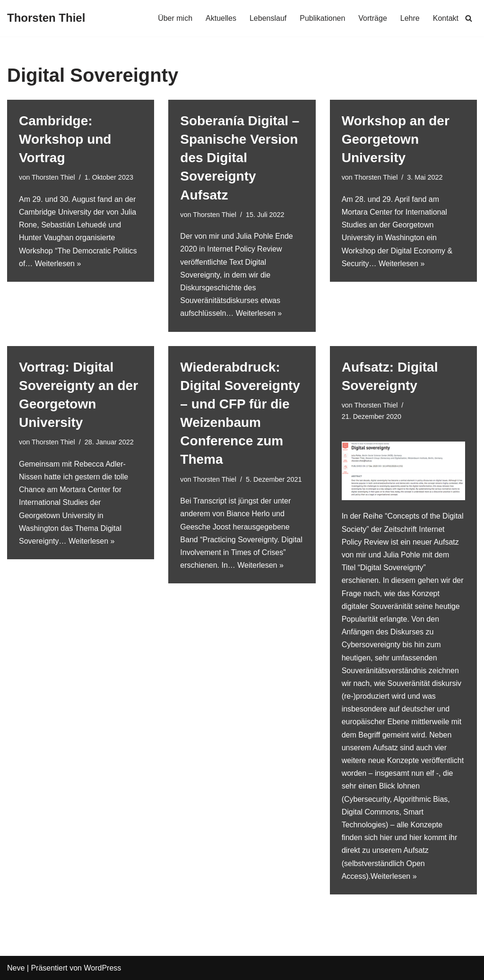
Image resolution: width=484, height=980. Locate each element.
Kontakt (446, 18)
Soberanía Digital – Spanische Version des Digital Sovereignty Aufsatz (240, 158)
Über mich (175, 18)
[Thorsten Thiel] (46, 18)
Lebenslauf (268, 18)
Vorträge (372, 18)
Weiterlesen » (58, 264)
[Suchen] (469, 18)
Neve (16, 968)
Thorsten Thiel (53, 177)
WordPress (102, 968)
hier (386, 837)
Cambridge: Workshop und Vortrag (65, 139)
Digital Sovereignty (392, 568)
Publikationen (322, 18)
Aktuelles (221, 18)
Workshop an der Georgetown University (396, 139)
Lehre (410, 18)
